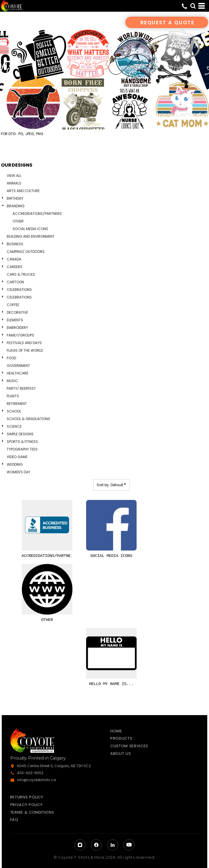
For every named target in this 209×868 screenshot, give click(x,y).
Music (12, 381)
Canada (14, 259)
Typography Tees (22, 449)
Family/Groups (20, 335)
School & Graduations (28, 419)
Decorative (17, 312)
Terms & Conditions (32, 812)
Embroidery (17, 328)
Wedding (15, 464)
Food (11, 358)
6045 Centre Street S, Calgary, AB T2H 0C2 (54, 766)
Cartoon (15, 282)
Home (116, 731)
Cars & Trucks (21, 274)
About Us (121, 754)
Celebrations (19, 290)
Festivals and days (24, 343)
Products (121, 738)
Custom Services (129, 746)
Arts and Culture (23, 191)
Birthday (15, 198)
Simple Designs (20, 434)
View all (14, 176)
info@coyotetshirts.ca (36, 780)
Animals (14, 183)
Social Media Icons (30, 229)
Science (14, 426)
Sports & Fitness (22, 442)
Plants (13, 396)
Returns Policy (27, 797)
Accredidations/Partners (37, 214)
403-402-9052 (30, 773)
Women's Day (19, 472)
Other (18, 221)
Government (18, 366)
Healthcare (18, 373)
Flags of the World (25, 350)
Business (15, 244)
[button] (193, 6)
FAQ (14, 820)
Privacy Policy (26, 805)
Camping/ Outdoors (26, 252)
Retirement (17, 404)
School (14, 411)
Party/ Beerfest (21, 388)
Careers (15, 267)
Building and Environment (31, 236)
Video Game (17, 457)
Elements (15, 320)
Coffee (13, 305)
